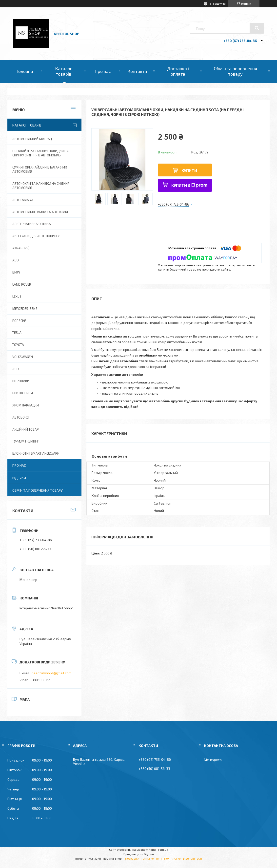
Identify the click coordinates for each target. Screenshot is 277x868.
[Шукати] (257, 28)
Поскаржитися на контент (144, 858)
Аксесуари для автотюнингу (36, 236)
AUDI (16, 260)
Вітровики (21, 381)
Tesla (17, 333)
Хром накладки (26, 405)
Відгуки (19, 478)
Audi (16, 369)
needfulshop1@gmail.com (51, 673)
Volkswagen (23, 357)
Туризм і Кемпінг (26, 441)
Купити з (189, 185)
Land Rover (22, 284)
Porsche (19, 321)
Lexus (17, 296)
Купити (189, 170)
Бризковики (23, 393)
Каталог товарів (64, 71)
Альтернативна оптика (32, 224)
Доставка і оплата (178, 71)
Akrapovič (21, 248)
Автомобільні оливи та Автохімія (40, 212)
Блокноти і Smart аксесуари (36, 453)
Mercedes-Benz (25, 309)
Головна (25, 71)
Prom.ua (162, 849)
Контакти (137, 71)
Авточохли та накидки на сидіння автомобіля (41, 186)
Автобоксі (21, 417)
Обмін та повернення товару (235, 71)
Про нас (103, 71)
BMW (16, 272)
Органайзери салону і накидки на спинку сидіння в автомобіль (40, 153)
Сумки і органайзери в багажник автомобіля (40, 169)
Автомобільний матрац (32, 139)
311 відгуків (218, 3)
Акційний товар (26, 429)
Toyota (18, 345)
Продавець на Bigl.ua (139, 854)
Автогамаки (23, 200)
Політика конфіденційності (183, 858)
